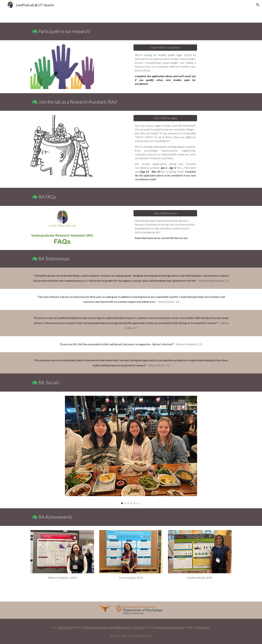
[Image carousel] (131, 450)
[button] (258, 5)
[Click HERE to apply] (165, 118)
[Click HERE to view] (165, 213)
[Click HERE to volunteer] (165, 47)
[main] (131, 31)
